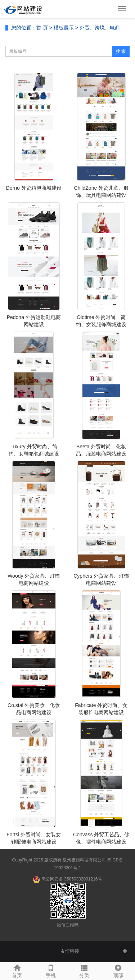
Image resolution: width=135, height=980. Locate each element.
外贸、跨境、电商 (100, 28)
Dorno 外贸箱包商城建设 (34, 188)
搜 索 (121, 51)
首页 (17, 970)
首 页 (42, 28)
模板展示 (64, 28)
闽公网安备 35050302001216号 (67, 879)
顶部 (118, 970)
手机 (51, 970)
